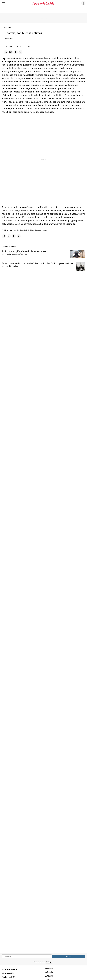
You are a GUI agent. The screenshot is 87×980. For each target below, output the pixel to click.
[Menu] (3, 3)
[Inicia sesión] (83, 3)
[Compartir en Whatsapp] (6, 52)
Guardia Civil (24, 230)
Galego (49, 962)
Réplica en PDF (8, 977)
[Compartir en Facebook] (16, 52)
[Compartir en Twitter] (20, 52)
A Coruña (49, 972)
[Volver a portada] (44, 3)
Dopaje (16, 230)
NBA (32, 230)
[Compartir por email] (11, 52)
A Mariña (49, 976)
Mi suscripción (8, 973)
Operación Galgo (41, 230)
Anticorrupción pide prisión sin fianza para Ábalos (25, 251)
